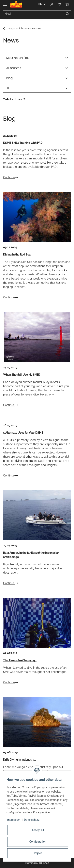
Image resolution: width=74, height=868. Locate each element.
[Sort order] (37, 58)
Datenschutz (32, 820)
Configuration (38, 842)
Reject (38, 853)
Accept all (38, 830)
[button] (52, 4)
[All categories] (37, 78)
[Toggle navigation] (5, 2)
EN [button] (40, 4)
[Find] (34, 14)
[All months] (37, 68)
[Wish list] (59, 4)
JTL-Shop (44, 863)
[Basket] (67, 4)
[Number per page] (37, 88)
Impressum (13, 820)
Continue (10, 177)
